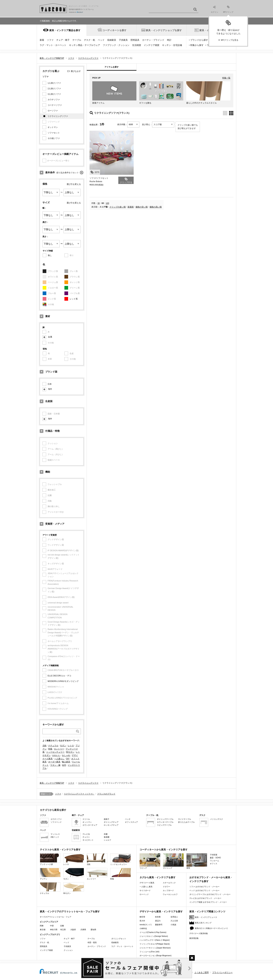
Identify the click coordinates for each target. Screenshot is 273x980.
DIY (68, 759)
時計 (169, 40)
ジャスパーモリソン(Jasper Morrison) (155, 948)
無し (50, 255)
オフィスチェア (131, 822)
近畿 (62, 926)
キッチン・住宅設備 (172, 45)
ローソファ (53, 111)
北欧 (44, 746)
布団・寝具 (92, 942)
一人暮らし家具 (146, 887)
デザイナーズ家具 (147, 883)
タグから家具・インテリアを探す (158, 877)
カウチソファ (54, 100)
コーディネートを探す (114, 30)
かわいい (56, 755)
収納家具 (112, 40)
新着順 (131, 207)
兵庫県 (83, 930)
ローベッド (144, 894)
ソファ (50, 40)
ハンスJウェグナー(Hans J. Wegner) (155, 940)
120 (107, 203)
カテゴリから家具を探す (53, 810)
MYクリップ (228, 9)
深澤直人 (174, 917)
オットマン (53, 127)
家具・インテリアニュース (206, 917)
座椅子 (107, 819)
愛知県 (93, 930)
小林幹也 (143, 928)
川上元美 (174, 921)
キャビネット (88, 840)
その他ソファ (54, 138)
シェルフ (107, 840)
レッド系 (74, 299)
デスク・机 (90, 40)
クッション (68, 950)
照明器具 (135, 40)
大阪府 (73, 930)
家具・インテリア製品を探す (65, 30)
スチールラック (169, 883)
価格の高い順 (156, 207)
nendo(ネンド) (145, 925)
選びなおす (76, 71)
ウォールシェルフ (170, 894)
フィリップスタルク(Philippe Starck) (155, 944)
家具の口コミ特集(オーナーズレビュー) (211, 928)
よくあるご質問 (201, 972)
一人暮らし (59, 759)
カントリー (59, 749)
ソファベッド (56, 822)
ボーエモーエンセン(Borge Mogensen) (156, 956)
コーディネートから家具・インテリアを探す (164, 850)
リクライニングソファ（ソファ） (79, 794)
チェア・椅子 (63, 40)
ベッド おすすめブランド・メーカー (204, 890)
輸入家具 (66, 762)
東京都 (43, 930)
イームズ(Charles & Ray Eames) (153, 932)
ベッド (101, 40)
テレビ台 (86, 834)
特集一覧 (226, 78)
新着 (42, 40)
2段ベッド (55, 837)
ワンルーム (214, 861)
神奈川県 (54, 930)
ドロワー (166, 887)
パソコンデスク (217, 819)
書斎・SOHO (215, 858)
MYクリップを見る (230, 40)
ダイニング (173, 861)
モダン (63, 746)
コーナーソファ (55, 105)
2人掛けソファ (54, 88)
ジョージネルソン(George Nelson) (154, 936)
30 (99, 203)
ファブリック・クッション (116, 45)
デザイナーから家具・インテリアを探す (161, 912)
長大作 (142, 921)
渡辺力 (158, 921)
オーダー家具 (54, 762)
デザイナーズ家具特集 (199, 933)
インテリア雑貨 (152, 45)
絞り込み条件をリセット (68, 173)
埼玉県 (63, 930)
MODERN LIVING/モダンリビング (63, 681)
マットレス (55, 834)
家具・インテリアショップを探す (164, 30)
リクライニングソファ (58, 116)
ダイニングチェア (111, 822)
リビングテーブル (164, 825)
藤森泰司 (159, 925)
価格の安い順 (142, 207)
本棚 (106, 834)
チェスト (86, 837)
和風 (50, 749)
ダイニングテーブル (165, 819)
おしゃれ (66, 755)
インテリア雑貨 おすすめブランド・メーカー (208, 902)
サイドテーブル (185, 819)
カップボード (168, 890)
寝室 (197, 861)
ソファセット (54, 133)
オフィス (214, 864)
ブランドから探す (199, 40)
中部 (52, 926)
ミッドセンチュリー (55, 752)
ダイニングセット (119, 939)
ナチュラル (53, 746)
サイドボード (145, 890)
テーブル (77, 40)
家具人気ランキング (203, 923)
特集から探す (197, 45)
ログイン (214, 9)
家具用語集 (194, 938)
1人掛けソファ (54, 83)
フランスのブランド (106, 794)
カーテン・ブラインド (153, 40)
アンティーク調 (50, 859)
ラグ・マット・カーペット (53, 45)
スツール (86, 819)
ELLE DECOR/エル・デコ (59, 676)
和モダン (70, 752)
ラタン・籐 (55, 765)
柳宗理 (142, 917)
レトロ (71, 746)
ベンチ (128, 819)
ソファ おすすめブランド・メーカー (204, 887)
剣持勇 (158, 917)
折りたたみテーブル (186, 822)
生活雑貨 (137, 45)
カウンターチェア (90, 825)
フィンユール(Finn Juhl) (149, 952)
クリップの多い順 (118, 207)
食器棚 (107, 837)
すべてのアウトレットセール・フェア (56, 917)
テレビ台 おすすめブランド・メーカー (205, 898)
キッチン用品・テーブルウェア (85, 45)
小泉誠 (173, 925)
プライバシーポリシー (222, 972)
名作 (64, 765)
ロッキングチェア (111, 825)
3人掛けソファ (54, 94)
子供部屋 (214, 855)
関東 (42, 926)
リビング (150, 861)
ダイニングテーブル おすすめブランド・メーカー (210, 894)
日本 (50, 384)
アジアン (50, 874)
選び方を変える (74, 184)
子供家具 (123, 40)
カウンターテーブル (165, 822)
